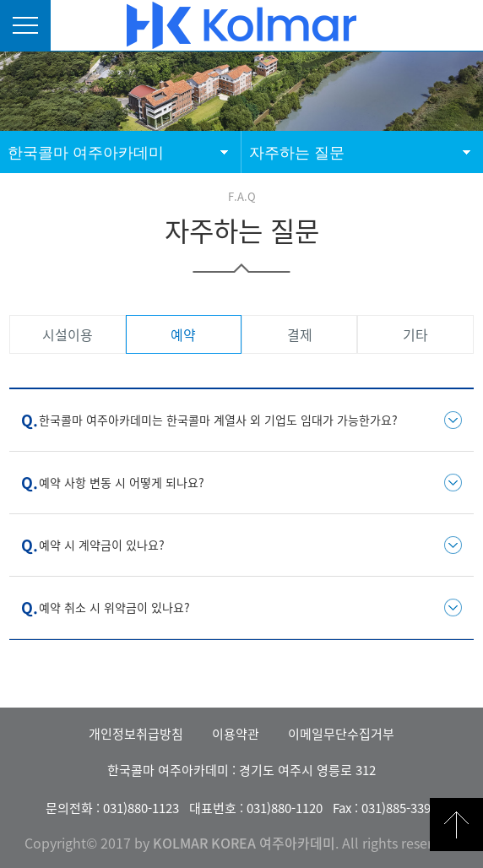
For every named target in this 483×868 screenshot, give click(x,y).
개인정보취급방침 (136, 734)
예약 (183, 334)
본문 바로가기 (0, 0)
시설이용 (68, 334)
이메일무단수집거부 (341, 734)
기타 (415, 334)
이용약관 (236, 734)
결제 (300, 334)
